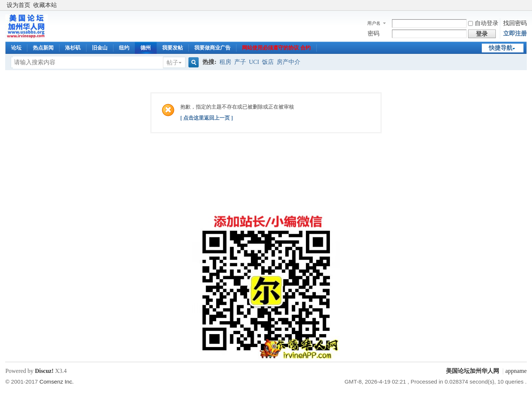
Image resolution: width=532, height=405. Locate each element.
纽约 (124, 48)
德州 (146, 48)
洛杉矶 (73, 48)
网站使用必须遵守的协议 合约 (276, 48)
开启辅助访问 (525, 5)
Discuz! (44, 371)
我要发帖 (173, 48)
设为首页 (18, 5)
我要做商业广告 (212, 48)
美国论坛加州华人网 (473, 371)
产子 (240, 62)
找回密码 (515, 23)
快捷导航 (501, 48)
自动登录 (483, 23)
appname (516, 371)
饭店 (268, 62)
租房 (225, 62)
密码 (374, 33)
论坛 (16, 48)
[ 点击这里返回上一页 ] (207, 118)
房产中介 (289, 62)
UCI (254, 62)
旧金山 (100, 48)
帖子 (173, 63)
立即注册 (515, 33)
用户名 (374, 23)
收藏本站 (45, 5)
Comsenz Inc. (57, 382)
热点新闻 (43, 48)
